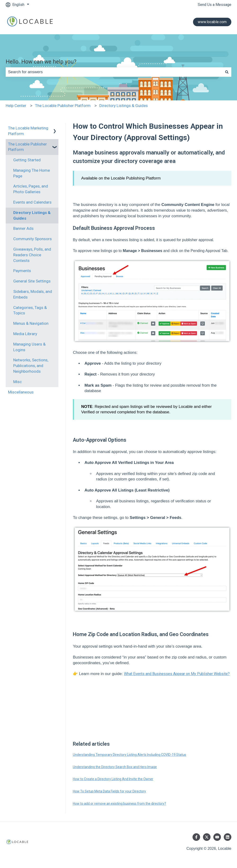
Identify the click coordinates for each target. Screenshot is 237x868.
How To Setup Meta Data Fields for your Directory (109, 791)
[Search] (227, 72)
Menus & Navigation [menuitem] (31, 323)
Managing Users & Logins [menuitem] (29, 347)
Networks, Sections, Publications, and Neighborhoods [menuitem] (31, 366)
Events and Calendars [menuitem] (32, 202)
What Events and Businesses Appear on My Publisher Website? (177, 674)
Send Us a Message (215, 5)
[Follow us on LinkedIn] (228, 837)
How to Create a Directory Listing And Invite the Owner (113, 779)
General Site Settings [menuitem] (32, 281)
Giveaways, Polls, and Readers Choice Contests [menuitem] (32, 255)
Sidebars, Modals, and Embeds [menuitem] (33, 294)
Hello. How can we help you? (41, 62)
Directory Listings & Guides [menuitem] (32, 215)
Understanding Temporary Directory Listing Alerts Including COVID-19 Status (129, 755)
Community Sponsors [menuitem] (33, 239)
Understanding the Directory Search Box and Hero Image (115, 767)
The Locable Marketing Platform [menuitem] (28, 131)
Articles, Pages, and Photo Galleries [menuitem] (31, 189)
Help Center (16, 106)
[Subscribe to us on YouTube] (217, 837)
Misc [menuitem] (18, 382)
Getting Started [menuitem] (27, 160)
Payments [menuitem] (22, 271)
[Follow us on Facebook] (196, 837)
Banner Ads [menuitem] (23, 228)
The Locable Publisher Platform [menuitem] (27, 147)
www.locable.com (212, 22)
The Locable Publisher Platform (63, 106)
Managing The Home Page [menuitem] (32, 173)
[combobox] (114, 72)
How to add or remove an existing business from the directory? (119, 804)
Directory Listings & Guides (124, 106)
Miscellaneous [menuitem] (21, 392)
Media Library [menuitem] (25, 334)
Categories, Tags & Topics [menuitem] (30, 310)
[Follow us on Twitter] (207, 837)
